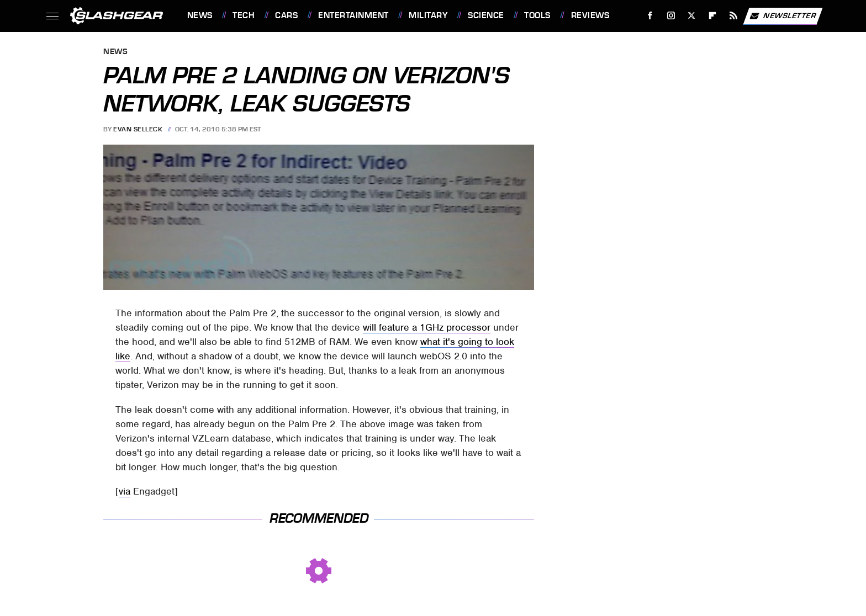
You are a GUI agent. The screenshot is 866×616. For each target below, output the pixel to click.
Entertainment (353, 15)
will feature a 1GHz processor (427, 327)
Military (428, 15)
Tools (537, 15)
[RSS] (733, 16)
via (125, 491)
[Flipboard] (713, 16)
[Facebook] (650, 16)
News (200, 15)
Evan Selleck (138, 129)
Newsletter (783, 16)
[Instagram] (671, 16)
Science (486, 15)
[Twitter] (692, 16)
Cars (286, 15)
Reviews (590, 15)
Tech (244, 15)
